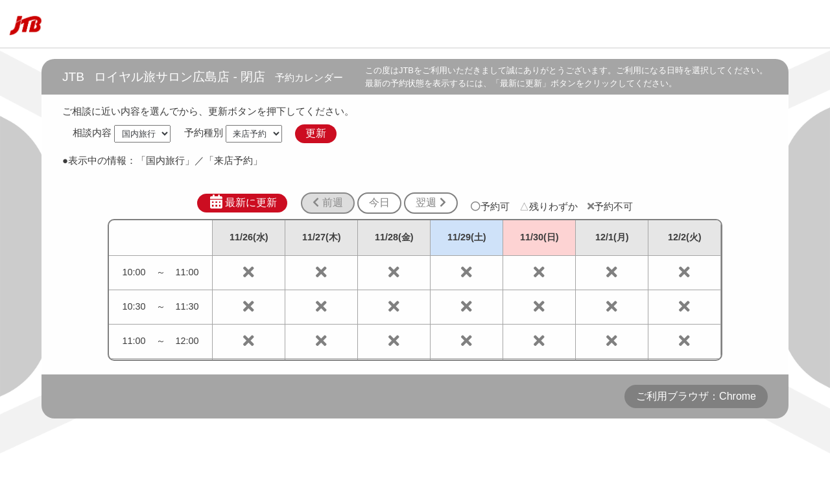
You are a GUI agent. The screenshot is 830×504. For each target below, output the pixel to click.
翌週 (431, 202)
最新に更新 (242, 202)
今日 (379, 202)
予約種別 (204, 133)
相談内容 (92, 133)
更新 (316, 133)
